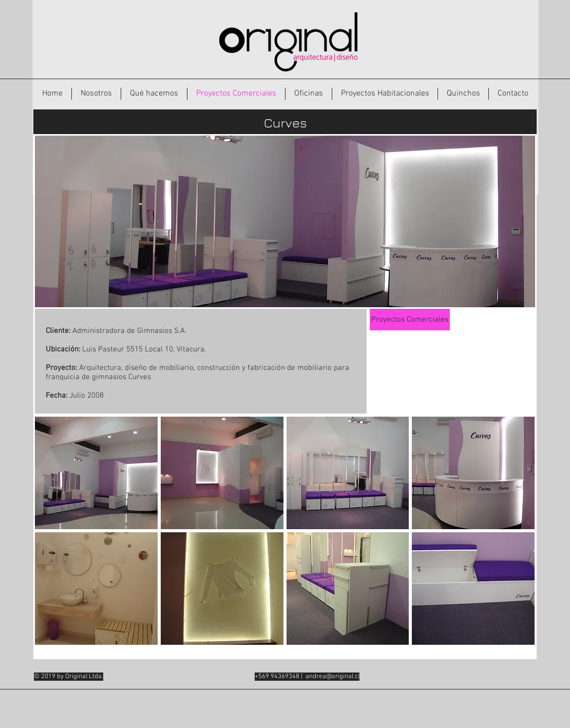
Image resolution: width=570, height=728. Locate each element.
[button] (96, 473)
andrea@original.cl (332, 677)
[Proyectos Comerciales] (410, 320)
